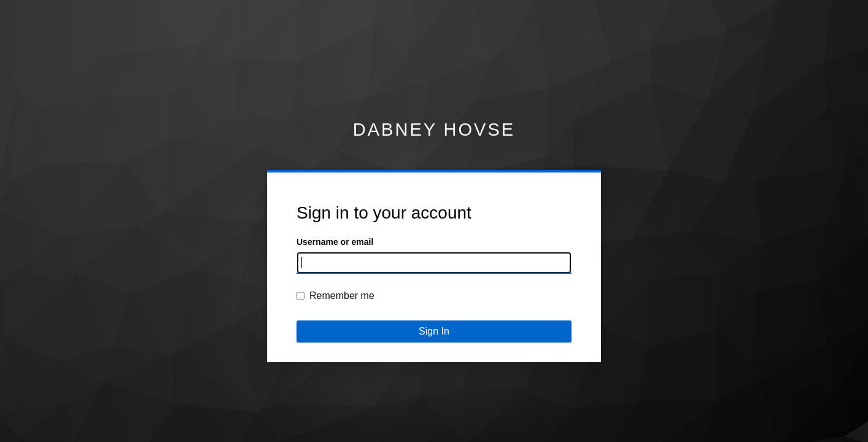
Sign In (434, 331)
